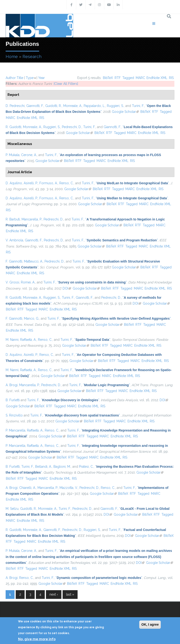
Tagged (128, 78)
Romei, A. (28, 282)
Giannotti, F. (35, 106)
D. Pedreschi (15, 106)
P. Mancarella (15, 430)
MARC (140, 78)
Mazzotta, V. (69, 488)
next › (54, 594)
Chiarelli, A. (28, 488)
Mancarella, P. (32, 219)
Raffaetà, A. (28, 340)
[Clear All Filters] (66, 84)
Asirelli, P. (31, 183)
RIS (171, 78)
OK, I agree (150, 624)
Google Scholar (125, 112)
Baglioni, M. (62, 467)
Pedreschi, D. (72, 127)
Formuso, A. (49, 183)
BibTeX (108, 78)
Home (12, 57)
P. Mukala (13, 155)
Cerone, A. (29, 155)
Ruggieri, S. (115, 106)
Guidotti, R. (53, 106)
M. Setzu (12, 509)
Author (11, 78)
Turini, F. (138, 106)
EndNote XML (157, 78)
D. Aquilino (14, 183)
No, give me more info (37, 639)
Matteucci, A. (33, 261)
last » (70, 594)
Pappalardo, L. (94, 106)
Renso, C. (66, 183)
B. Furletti (13, 400)
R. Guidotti (13, 127)
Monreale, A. (73, 106)
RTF (118, 78)
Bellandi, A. (43, 467)
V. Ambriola (14, 240)
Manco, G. (32, 318)
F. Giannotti (14, 261)
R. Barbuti (13, 219)
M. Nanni (12, 340)
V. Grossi (12, 282)
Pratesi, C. (86, 467)
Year (41, 78)
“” (132, 183)
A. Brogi (12, 385)
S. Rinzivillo (14, 415)
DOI (67, 288)
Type (30, 78)
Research (32, 57)
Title (20, 78)
